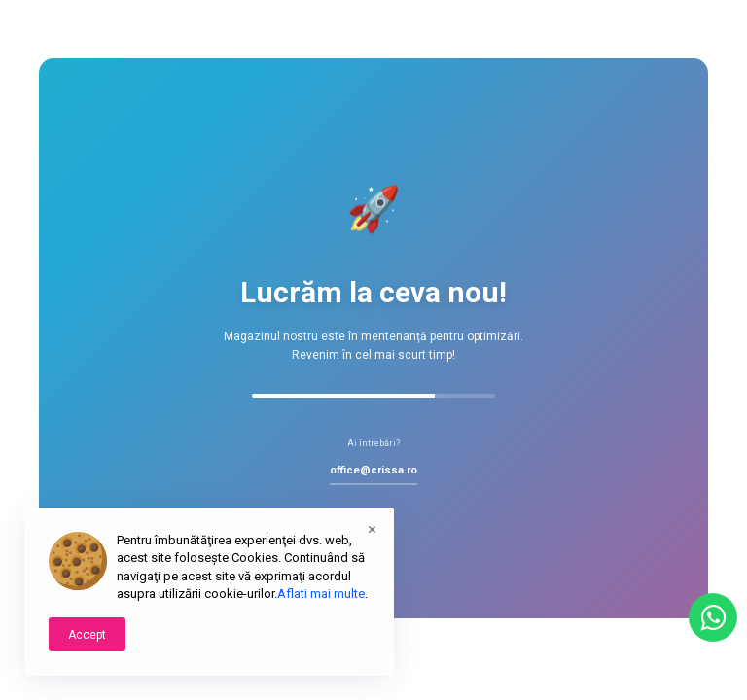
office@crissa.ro (373, 470)
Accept (87, 635)
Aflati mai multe (321, 594)
